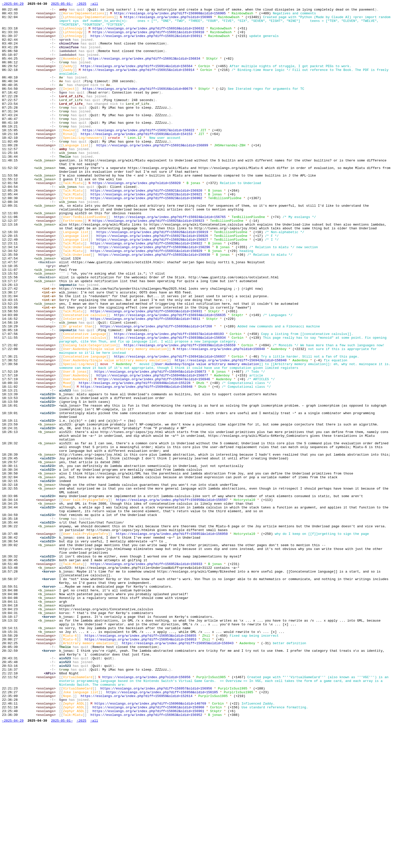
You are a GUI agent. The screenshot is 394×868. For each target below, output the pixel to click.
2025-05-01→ (62, 4)
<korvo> (50, 685)
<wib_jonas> (46, 192)
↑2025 (81, 4)
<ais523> (49, 472)
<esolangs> (47, 15)
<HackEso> (48, 314)
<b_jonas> (48, 509)
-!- (54, 11)
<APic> (51, 807)
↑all (94, 4)
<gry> (52, 319)
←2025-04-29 (13, 4)
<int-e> (50, 346)
